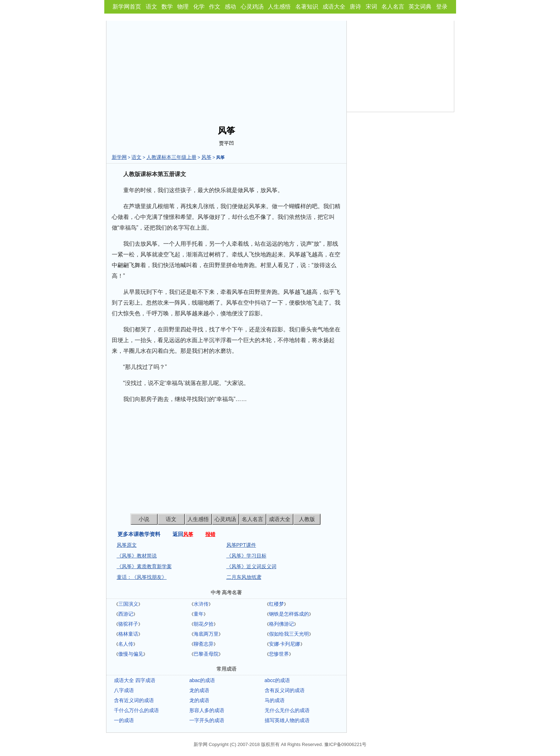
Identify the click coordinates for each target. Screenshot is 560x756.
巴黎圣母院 (206, 654)
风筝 (206, 157)
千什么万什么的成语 (136, 710)
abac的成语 (202, 680)
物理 (183, 7)
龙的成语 (199, 690)
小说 (144, 519)
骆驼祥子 (128, 624)
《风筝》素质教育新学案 (144, 566)
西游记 (126, 614)
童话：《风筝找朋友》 (142, 577)
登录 (442, 7)
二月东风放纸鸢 (244, 577)
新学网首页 (127, 7)
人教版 (307, 519)
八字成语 (124, 690)
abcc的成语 (277, 680)
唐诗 (355, 7)
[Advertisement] (226, 71)
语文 (151, 7)
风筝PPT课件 (241, 545)
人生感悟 (279, 7)
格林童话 (128, 634)
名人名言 (393, 7)
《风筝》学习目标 (246, 556)
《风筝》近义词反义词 (251, 566)
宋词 (371, 7)
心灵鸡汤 (252, 7)
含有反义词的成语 (285, 690)
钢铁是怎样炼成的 (289, 614)
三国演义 (128, 604)
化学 (199, 7)
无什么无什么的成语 (287, 710)
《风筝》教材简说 (137, 556)
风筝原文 (127, 545)
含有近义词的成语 (134, 700)
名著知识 (307, 7)
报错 (210, 534)
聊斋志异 (204, 644)
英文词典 (420, 7)
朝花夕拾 (204, 624)
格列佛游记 (281, 624)
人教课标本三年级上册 (171, 157)
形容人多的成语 (207, 710)
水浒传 (201, 604)
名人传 (126, 644)
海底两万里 (206, 634)
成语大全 (334, 7)
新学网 (119, 157)
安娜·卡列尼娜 (285, 644)
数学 (167, 7)
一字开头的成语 (207, 720)
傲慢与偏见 (131, 654)
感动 (230, 7)
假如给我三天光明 (289, 634)
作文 (215, 7)
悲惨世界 (279, 654)
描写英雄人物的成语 (287, 720)
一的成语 (124, 720)
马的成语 (275, 700)
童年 (199, 614)
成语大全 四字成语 (135, 680)
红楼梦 (276, 604)
